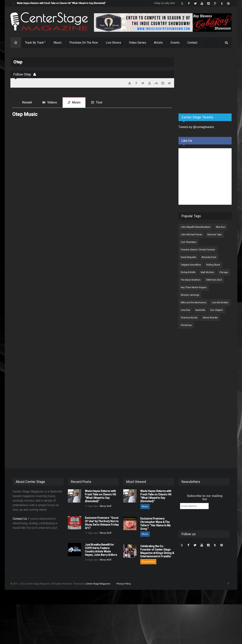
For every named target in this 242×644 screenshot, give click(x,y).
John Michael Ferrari (191, 235)
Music (58, 43)
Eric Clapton (217, 310)
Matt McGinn (207, 272)
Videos (52, 102)
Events (175, 43)
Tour (99, 102)
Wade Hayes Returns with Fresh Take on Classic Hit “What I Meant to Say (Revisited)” (61, 3)
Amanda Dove (209, 257)
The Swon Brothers (191, 280)
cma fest (185, 310)
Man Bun (221, 227)
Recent (27, 102)
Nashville (200, 310)
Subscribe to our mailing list (205, 498)
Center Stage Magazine (98, 584)
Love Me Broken (220, 303)
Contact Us (20, 519)
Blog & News (148, 562)
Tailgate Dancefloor (191, 265)
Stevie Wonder (210, 318)
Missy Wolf (106, 506)
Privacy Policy (124, 584)
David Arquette (188, 257)
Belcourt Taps (215, 235)
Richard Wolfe (188, 272)
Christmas (186, 325)
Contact (192, 43)
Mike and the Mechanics (194, 303)
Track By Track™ (35, 43)
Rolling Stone (213, 265)
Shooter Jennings (190, 295)
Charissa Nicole (189, 318)
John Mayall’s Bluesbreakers (196, 227)
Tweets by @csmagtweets (196, 127)
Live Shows (113, 43)
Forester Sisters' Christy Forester (198, 250)
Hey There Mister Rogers (194, 287)
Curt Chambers (189, 242)
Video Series (138, 43)
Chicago (224, 272)
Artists (158, 43)
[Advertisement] (207, 81)
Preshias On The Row (84, 43)
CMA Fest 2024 (214, 280)
